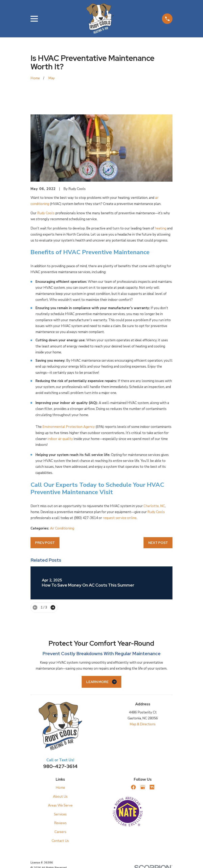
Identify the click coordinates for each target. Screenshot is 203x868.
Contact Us (60, 841)
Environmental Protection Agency (69, 427)
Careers (60, 832)
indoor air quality (60, 439)
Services (60, 814)
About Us (60, 797)
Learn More (101, 682)
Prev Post (45, 543)
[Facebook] (133, 787)
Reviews (60, 823)
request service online (120, 518)
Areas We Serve (60, 805)
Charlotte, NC (154, 506)
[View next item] (53, 607)
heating (161, 228)
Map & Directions (143, 724)
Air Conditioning (62, 528)
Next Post (158, 543)
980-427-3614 (60, 766)
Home (60, 788)
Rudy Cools (46, 213)
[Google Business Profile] (143, 787)
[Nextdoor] (152, 787)
